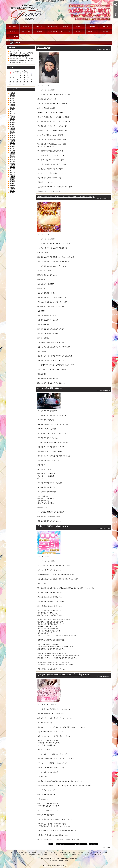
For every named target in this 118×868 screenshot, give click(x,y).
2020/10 (12, 170)
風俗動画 (92, 26)
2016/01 (12, 97)
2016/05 (12, 104)
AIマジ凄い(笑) (15, 51)
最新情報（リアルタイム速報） (26, 26)
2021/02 (12, 178)
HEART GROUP (57, 866)
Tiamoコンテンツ (13, 32)
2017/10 (12, 134)
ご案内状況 (52, 26)
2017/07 (12, 128)
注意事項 (79, 32)
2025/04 (12, 187)
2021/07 (12, 185)
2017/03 (12, 121)
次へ (96, 844)
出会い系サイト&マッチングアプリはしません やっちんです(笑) (21, 54)
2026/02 (12, 191)
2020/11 (12, 172)
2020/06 (12, 169)
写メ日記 (79, 26)
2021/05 (12, 183)
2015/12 (12, 95)
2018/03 (12, 143)
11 (85, 844)
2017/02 (12, 119)
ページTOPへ (106, 847)
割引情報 (39, 32)
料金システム (26, 32)
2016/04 (12, 102)
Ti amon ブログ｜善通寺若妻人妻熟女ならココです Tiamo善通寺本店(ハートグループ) (59, 13)
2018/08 (12, 152)
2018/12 (12, 159)
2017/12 (12, 137)
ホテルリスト (92, 32)
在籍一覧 (105, 26)
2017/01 (12, 117)
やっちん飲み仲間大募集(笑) (19, 57)
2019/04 (12, 167)
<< (16, 71)
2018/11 (12, 158)
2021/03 (12, 180)
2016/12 (12, 115)
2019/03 (12, 165)
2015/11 (12, 93)
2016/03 (12, 100)
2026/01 (12, 189)
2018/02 (12, 141)
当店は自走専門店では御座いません (22, 59)
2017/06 (12, 126)
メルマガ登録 (52, 32)
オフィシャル (66, 32)
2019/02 (12, 163)
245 (91, 844)
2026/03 (12, 193)
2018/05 (12, 147)
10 (81, 844)
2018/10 (12, 156)
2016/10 (12, 111)
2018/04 (12, 145)
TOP (13, 26)
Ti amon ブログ (13, 37)
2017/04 (12, 123)
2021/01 (12, 176)
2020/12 (12, 174)
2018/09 (12, 154)
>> (26, 71)
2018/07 (12, 150)
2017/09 (12, 132)
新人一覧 (39, 26)
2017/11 (12, 135)
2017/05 (12, 124)
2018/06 (12, 148)
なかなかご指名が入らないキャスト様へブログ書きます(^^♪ (22, 61)
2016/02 (12, 99)
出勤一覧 (66, 26)
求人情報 (105, 32)
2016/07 (12, 108)
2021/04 (12, 182)
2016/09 (12, 110)
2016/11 (12, 113)
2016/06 (12, 106)
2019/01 (12, 161)
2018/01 (12, 139)
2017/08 (12, 130)
